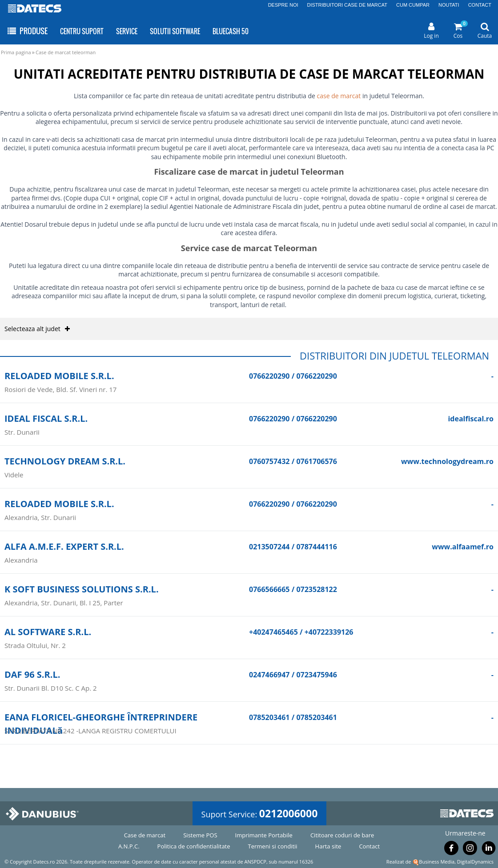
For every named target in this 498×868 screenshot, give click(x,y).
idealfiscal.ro (471, 419)
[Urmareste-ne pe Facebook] (451, 850)
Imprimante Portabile (264, 835)
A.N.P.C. (129, 846)
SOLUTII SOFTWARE (175, 31)
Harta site (328, 846)
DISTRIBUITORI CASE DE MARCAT (347, 5)
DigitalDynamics (475, 862)
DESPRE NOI (283, 5)
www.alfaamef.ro (463, 547)
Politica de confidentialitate (194, 846)
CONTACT (480, 5)
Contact (369, 846)
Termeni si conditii (273, 846)
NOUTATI (449, 5)
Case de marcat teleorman (66, 52)
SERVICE (127, 31)
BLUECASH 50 (231, 31)
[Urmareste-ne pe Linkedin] (489, 850)
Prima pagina (16, 52)
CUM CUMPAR (413, 5)
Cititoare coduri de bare (342, 835)
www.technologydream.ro (447, 461)
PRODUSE (27, 31)
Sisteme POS (200, 835)
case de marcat (339, 96)
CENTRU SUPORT (82, 31)
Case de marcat (145, 835)
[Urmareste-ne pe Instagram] (470, 850)
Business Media (437, 862)
